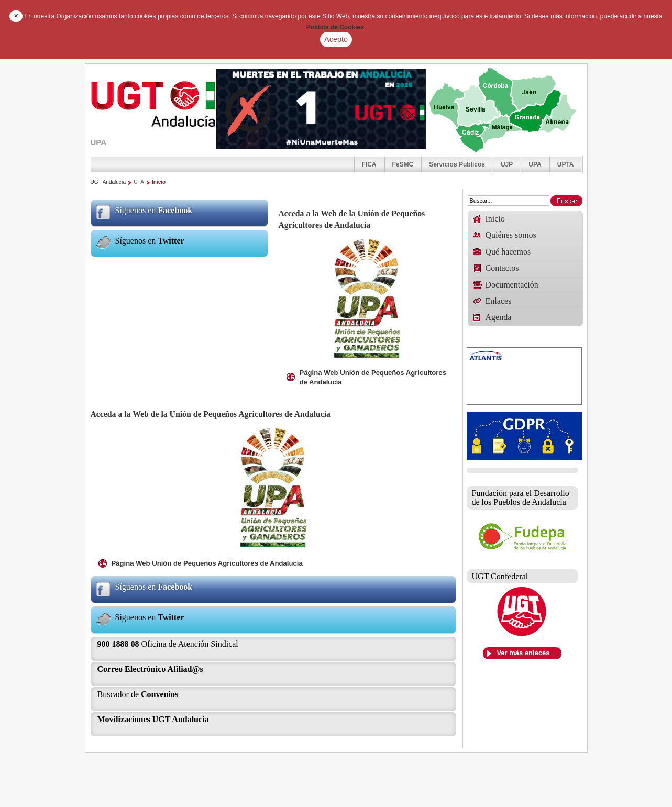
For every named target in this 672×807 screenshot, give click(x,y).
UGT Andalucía (108, 182)
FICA (369, 164)
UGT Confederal (500, 576)
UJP (507, 164)
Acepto (336, 39)
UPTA (566, 164)
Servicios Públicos (457, 164)
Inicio (159, 182)
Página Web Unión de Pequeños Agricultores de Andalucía (373, 377)
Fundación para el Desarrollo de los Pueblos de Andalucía (521, 498)
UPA (535, 164)
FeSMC (403, 164)
